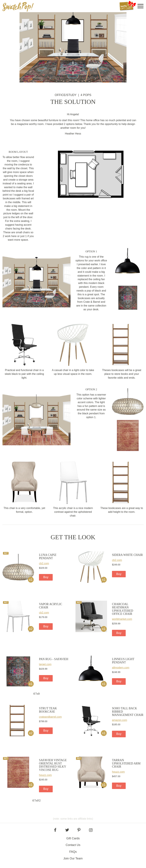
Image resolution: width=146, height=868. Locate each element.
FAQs (73, 852)
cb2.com (44, 563)
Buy (46, 577)
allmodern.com (121, 668)
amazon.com (120, 720)
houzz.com (45, 775)
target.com (45, 664)
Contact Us (73, 845)
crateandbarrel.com (50, 717)
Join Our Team (73, 858)
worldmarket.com (122, 619)
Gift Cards (73, 838)
